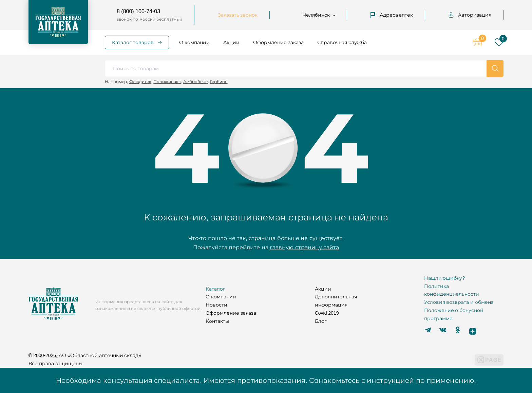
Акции (231, 42)
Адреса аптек (392, 15)
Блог (321, 321)
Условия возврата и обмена (459, 302)
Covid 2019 (327, 313)
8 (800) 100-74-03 (138, 11)
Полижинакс (167, 82)
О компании (194, 42)
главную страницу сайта (304, 247)
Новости (216, 305)
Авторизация (470, 15)
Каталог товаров (133, 42)
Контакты (217, 321)
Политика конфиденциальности (452, 290)
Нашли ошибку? (445, 278)
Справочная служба (342, 42)
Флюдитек (140, 82)
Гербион (219, 82)
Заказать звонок (238, 15)
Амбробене (195, 82)
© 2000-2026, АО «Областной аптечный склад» (85, 355)
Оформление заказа (278, 42)
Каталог (215, 289)
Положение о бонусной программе (454, 314)
